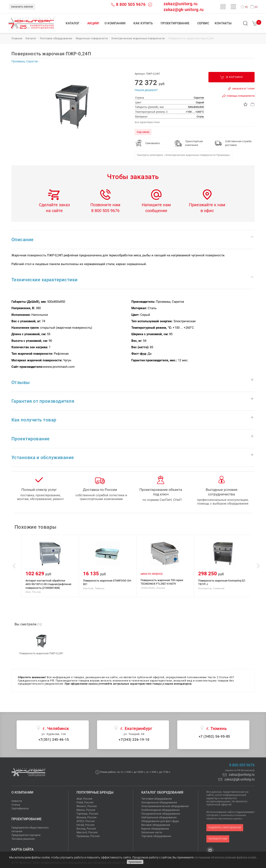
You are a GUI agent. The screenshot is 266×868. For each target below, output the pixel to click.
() (244, 7)
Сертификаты (20, 808)
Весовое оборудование (156, 825)
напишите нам (218, 839)
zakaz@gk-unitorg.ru (184, 10)
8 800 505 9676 (131, 4)
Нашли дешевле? (146, 90)
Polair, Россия (85, 802)
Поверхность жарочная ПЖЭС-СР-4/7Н (49, 581)
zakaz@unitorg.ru (180, 4)
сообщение (156, 211)
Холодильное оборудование (159, 802)
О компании (115, 23)
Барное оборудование (155, 829)
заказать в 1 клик (241, 89)
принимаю (135, 862)
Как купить (143, 23)
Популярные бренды (95, 792)
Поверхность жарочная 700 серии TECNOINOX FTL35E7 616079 (219, 582)
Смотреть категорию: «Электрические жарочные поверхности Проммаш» (184, 155)
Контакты (223, 23)
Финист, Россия (87, 806)
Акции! (93, 23)
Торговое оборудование (156, 836)
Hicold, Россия (85, 825)
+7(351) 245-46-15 (54, 740)
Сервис (203, 23)
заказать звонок (22, 7)
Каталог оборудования (162, 792)
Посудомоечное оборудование (161, 814)
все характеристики (147, 122)
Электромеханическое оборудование (165, 806)
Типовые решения (23, 839)
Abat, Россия (84, 799)
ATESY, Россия (86, 821)
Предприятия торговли (26, 835)
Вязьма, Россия (86, 817)
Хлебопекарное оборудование (160, 810)
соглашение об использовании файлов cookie (225, 857)
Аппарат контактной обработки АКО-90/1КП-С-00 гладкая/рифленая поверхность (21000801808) (106, 584)
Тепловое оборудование (157, 799)
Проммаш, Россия (88, 836)
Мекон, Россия (86, 810)
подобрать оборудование (225, 828)
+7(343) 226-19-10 (134, 740)
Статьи (16, 805)
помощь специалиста (238, 96)
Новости (17, 801)
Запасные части (152, 832)
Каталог (73, 23)
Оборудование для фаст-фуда (160, 821)
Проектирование (175, 23)
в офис (207, 211)
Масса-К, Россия (87, 832)
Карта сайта (23, 849)
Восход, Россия (86, 829)
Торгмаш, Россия (87, 814)
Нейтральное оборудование (159, 817)
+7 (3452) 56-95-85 (214, 737)
